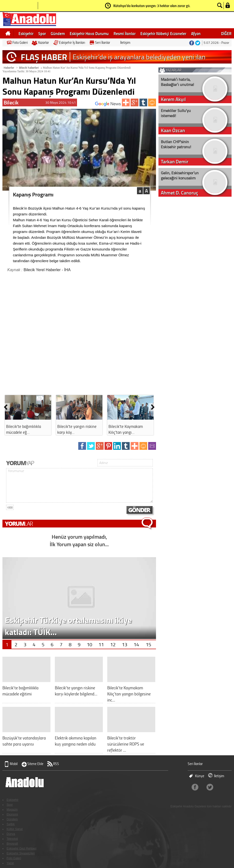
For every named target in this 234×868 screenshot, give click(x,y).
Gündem (58, 33)
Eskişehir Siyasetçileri (21, 853)
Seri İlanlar (103, 42)
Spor (42, 33)
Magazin (12, 810)
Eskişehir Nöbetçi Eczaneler (163, 33)
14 (136, 644)
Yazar (10, 863)
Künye (200, 776)
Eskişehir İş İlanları (72, 42)
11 (101, 644)
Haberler (9, 68)
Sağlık (11, 824)
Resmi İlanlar (125, 33)
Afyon (196, 33)
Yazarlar (43, 42)
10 (89, 644)
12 (113, 644)
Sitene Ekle (35, 764)
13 (125, 644)
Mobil (14, 764)
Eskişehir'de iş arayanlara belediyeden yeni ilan (139, 57)
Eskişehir (26, 33)
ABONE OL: (101, 105)
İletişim (125, 42)
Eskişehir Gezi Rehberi (21, 849)
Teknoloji (12, 839)
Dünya (11, 834)
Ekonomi (12, 814)
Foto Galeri (20, 42)
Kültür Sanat (15, 829)
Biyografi (12, 844)
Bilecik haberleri (29, 68)
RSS (56, 764)
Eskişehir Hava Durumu (89, 33)
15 (148, 644)
